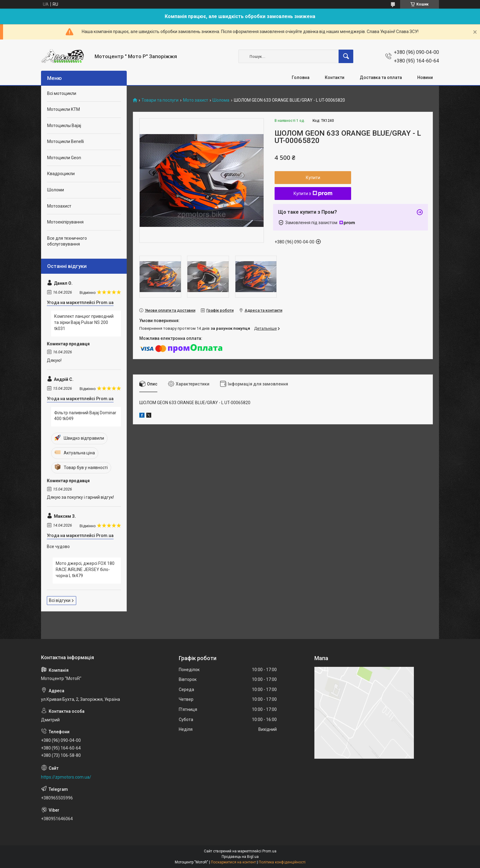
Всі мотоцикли (62, 93)
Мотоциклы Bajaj (64, 126)
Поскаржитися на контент (233, 862)
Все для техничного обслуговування (67, 241)
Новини (425, 77)
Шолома (221, 100)
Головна (301, 77)
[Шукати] (346, 56)
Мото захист (196, 100)
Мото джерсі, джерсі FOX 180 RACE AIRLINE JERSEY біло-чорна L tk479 (85, 569)
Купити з (313, 194)
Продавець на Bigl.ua (240, 857)
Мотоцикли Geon (64, 158)
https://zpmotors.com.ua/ (66, 777)
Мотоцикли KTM (64, 109)
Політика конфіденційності (282, 862)
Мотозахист (59, 206)
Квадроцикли (61, 174)
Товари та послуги (160, 100)
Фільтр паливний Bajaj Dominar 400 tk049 (85, 416)
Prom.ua (269, 851)
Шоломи (56, 190)
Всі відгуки (60, 600)
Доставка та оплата (381, 77)
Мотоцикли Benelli (66, 141)
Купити (313, 178)
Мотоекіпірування (65, 222)
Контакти (335, 77)
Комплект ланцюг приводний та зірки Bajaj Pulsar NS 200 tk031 (84, 322)
